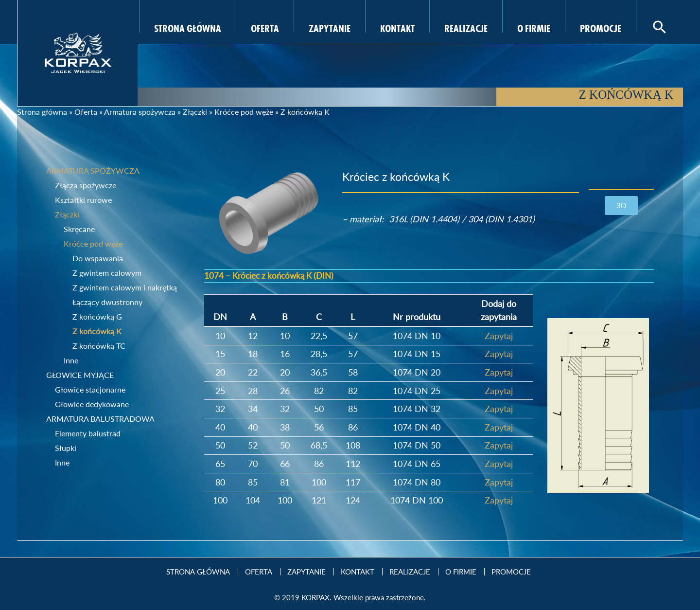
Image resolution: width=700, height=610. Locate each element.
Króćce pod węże (244, 112)
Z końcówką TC (99, 346)
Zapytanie (330, 27)
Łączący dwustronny (107, 302)
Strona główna (42, 112)
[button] (621, 206)
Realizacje (466, 27)
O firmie (534, 27)
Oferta (265, 27)
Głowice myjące (80, 375)
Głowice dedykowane (92, 404)
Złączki (195, 112)
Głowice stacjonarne (90, 389)
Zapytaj (499, 336)
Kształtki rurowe (83, 200)
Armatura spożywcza (140, 112)
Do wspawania (98, 258)
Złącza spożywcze (86, 185)
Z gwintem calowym (107, 273)
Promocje (601, 27)
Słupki (66, 448)
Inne (71, 360)
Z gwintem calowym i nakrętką (125, 287)
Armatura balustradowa (100, 419)
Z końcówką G (97, 316)
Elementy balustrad (88, 433)
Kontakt (397, 27)
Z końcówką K (97, 331)
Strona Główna (188, 27)
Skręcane (79, 229)
